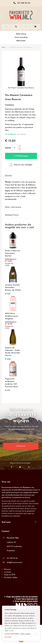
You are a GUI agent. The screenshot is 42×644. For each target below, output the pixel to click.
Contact (6, 531)
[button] (21, 165)
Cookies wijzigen (25, 634)
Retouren (7, 569)
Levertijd (7, 572)
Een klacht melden (11, 578)
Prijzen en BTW (10, 575)
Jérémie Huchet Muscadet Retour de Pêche (13, 288)
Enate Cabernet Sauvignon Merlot (13, 253)
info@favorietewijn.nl (14, 563)
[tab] (21, 176)
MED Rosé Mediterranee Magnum (12, 316)
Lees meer (8, 637)
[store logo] (21, 15)
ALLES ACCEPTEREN (12, 634)
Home (3, 47)
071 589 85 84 (12, 558)
